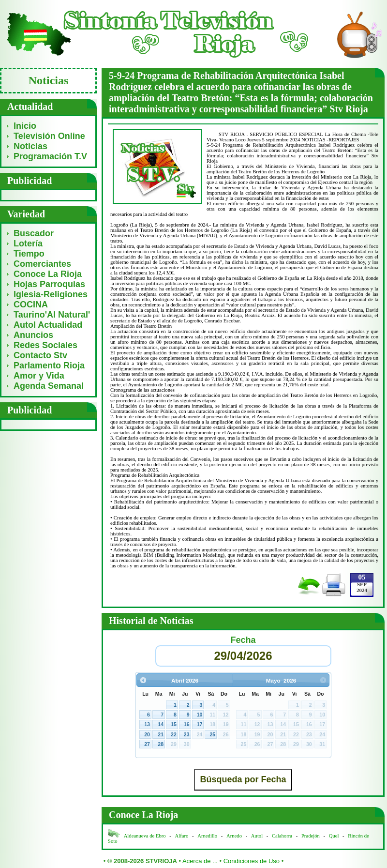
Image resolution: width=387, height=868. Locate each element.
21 (161, 734)
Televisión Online (49, 136)
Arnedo (234, 836)
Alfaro (182, 836)
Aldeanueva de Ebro (145, 836)
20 (147, 734)
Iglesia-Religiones (51, 294)
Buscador (34, 233)
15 (174, 724)
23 (187, 734)
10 (200, 715)
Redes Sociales (45, 345)
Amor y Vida (39, 376)
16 (187, 724)
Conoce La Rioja (48, 274)
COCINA (31, 305)
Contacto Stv (40, 355)
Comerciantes (42, 264)
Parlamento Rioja (49, 365)
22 (174, 734)
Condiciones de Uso (252, 861)
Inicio (25, 126)
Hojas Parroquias (49, 284)
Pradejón (311, 836)
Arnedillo (207, 836)
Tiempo (29, 254)
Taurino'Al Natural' (52, 315)
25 (212, 734)
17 (200, 724)
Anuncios (33, 335)
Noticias (30, 146)
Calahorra (282, 836)
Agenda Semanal (49, 386)
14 (161, 724)
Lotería (28, 244)
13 (147, 724)
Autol (258, 836)
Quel (334, 836)
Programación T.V (50, 156)
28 (161, 744)
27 (147, 744)
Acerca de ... (200, 861)
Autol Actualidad (48, 325)
